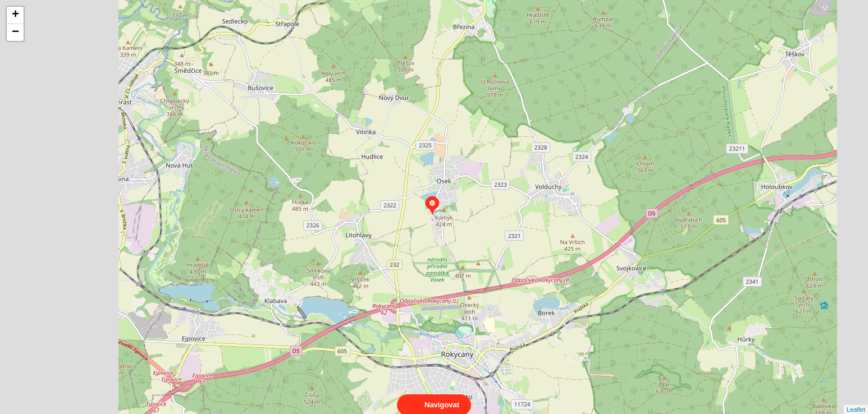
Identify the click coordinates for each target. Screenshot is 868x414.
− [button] (15, 33)
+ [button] (15, 15)
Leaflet (856, 399)
